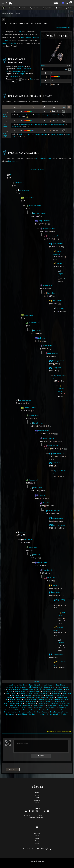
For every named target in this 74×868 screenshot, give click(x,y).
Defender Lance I (20, 697)
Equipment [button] (47, 8)
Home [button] (12, 8)
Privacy (37, 841)
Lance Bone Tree (37, 170)
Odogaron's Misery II (59, 518)
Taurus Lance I (29, 315)
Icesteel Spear (22, 714)
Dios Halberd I (55, 463)
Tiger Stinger (55, 592)
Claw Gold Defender (25, 693)
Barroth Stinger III (48, 438)
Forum (37, 798)
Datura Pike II (39, 695)
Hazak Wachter (42, 712)
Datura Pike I (28, 695)
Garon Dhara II (48, 503)
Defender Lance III (48, 697)
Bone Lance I (14, 175)
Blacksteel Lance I (21, 687)
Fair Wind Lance (30, 704)
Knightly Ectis (61, 274)
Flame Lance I (55, 704)
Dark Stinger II (43, 338)
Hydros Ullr (54, 585)
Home (37, 793)
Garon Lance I (33, 480)
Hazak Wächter (48, 285)
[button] (57, 3)
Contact (37, 803)
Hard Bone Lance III (40, 213)
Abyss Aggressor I (52, 353)
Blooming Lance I (50, 687)
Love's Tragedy (55, 301)
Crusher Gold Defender (42, 693)
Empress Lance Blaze (46, 702)
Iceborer (58, 263)
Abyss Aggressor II (57, 361)
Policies (37, 844)
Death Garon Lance (57, 525)
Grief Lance (51, 710)
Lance (43, 65)
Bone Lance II (19, 183)
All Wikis (37, 795)
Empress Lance (31, 702)
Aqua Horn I (23, 532)
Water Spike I (38, 555)
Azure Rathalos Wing (26, 125)
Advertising (37, 833)
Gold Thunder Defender (21, 710)
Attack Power (26, 37)
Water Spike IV (51, 578)
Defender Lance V (15, 700)
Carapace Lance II (30, 408)
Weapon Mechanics (9, 43)
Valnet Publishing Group (44, 849)
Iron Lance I (33, 714)
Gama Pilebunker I (24, 706)
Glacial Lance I (39, 708)
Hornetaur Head (56, 115)
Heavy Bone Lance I (45, 221)
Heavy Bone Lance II (50, 228)
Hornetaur (21, 66)
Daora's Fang (56, 693)
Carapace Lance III (35, 415)
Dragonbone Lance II (46, 700)
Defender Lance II (34, 697)
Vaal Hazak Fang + (25, 134)
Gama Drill (13, 706)
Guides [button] (69, 8)
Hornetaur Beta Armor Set (20, 71)
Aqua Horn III (33, 547)
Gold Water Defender (38, 710)
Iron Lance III (54, 714)
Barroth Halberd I (51, 446)
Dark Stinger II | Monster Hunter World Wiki (25, 23)
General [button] (23, 8)
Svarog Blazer (55, 368)
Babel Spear (23, 685)
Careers (37, 836)
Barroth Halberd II (56, 453)
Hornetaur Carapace (25, 115)
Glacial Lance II (51, 708)
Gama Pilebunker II (39, 706)
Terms (37, 838)
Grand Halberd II (56, 244)
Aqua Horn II (28, 540)
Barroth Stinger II (44, 431)
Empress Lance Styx (16, 704)
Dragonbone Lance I (30, 700)
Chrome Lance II (11, 693)
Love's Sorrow (52, 293)
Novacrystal (16, 117)
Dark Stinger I (21, 74)
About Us (37, 800)
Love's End (59, 308)
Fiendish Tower (43, 704)
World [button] (59, 8)
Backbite (61, 643)
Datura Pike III (50, 695)
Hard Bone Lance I (30, 198)
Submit (41, 756)
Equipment (4, 14)
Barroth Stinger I (39, 423)
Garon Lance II (38, 488)
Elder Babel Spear (18, 702)
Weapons (11, 14)
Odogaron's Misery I (52, 510)
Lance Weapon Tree (44, 158)
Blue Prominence (28, 689)
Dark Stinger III (48, 346)
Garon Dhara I (43, 495)
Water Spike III (47, 570)
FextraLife (26, 849)
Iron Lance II (44, 714)
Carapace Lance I (25, 400)
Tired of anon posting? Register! (59, 732)
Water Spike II (43, 562)
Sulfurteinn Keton (56, 654)
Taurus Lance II (14, 76)
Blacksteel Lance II (36, 687)
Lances (18, 14)
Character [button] (34, 8)
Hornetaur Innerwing (42, 115)
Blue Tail (38, 689)
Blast (32, 79)
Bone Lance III (24, 190)
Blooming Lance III (14, 689)
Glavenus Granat (61, 388)
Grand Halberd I (51, 236)
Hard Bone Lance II (35, 205)
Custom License (39, 818)
